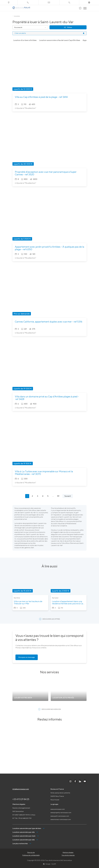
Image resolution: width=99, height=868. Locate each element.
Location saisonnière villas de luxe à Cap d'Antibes (60, 40)
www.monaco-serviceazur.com (61, 819)
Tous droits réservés (68, 855)
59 (58, 496)
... (53, 496)
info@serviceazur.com (21, 789)
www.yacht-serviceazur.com (60, 816)
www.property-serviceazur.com (61, 813)
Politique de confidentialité (31, 855)
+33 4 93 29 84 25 (21, 799)
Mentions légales (68, 852)
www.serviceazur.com (58, 809)
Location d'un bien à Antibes (25, 40)
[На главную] (21, 8)
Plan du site (31, 852)
